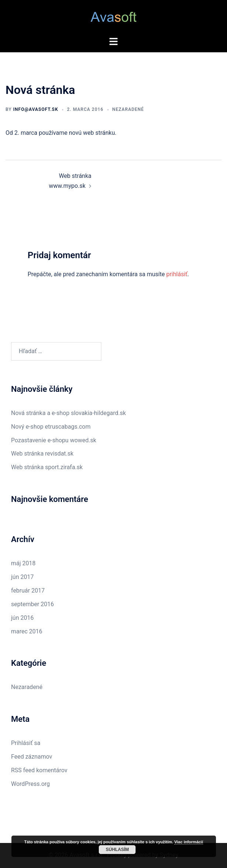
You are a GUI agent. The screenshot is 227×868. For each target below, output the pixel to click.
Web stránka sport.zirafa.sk (47, 467)
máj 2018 (23, 563)
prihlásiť (177, 274)
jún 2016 (22, 618)
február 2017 (28, 591)
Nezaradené (128, 109)
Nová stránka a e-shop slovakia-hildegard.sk (69, 413)
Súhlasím (117, 850)
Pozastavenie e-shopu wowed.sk (54, 440)
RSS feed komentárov (39, 770)
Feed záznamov (32, 757)
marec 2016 (27, 631)
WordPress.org (30, 784)
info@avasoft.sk (36, 109)
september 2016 (32, 604)
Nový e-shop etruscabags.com (51, 427)
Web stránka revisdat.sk (42, 454)
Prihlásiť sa (26, 743)
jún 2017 (22, 577)
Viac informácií (189, 842)
